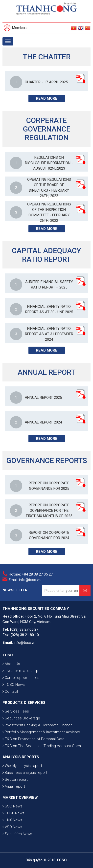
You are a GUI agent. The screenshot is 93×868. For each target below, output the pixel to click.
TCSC (8, 655)
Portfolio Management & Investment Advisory (41, 732)
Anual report (14, 786)
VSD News (12, 827)
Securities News (17, 834)
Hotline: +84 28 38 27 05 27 (31, 574)
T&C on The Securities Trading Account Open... (43, 746)
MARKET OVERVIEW (20, 798)
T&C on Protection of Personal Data (33, 739)
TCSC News (14, 685)
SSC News (12, 806)
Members (16, 28)
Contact (10, 691)
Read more (47, 98)
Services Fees (16, 711)
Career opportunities (21, 678)
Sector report (15, 779)
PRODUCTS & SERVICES (24, 703)
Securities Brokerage (21, 718)
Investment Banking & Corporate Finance (38, 725)
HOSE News (13, 813)
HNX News (12, 820)
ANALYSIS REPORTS (21, 757)
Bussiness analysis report (25, 773)
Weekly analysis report (22, 766)
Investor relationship (20, 671)
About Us (11, 664)
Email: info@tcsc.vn (25, 580)
